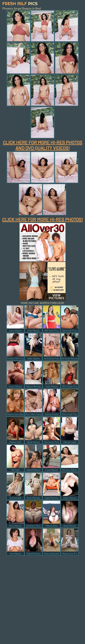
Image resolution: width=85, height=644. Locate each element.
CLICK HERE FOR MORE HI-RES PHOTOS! (42, 219)
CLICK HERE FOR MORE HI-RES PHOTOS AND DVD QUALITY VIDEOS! (43, 145)
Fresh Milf (20, 3)
